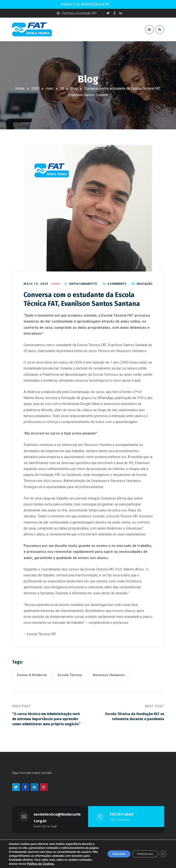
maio (50, 88)
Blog (74, 88)
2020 (35, 88)
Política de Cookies (31, 864)
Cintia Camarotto (83, 287)
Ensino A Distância (32, 678)
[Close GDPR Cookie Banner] (162, 852)
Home (20, 88)
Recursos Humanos (109, 678)
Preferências (141, 852)
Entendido (110, 852)
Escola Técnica (70, 678)
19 (62, 88)
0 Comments (117, 287)
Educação (145, 287)
